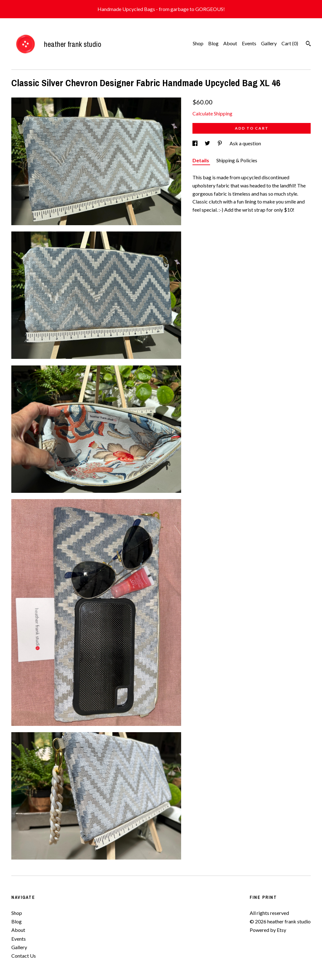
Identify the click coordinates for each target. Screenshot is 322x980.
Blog (213, 43)
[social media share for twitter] (208, 143)
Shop (198, 43)
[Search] (308, 44)
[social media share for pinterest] (220, 143)
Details (201, 160)
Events (249, 43)
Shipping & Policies (237, 160)
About (230, 43)
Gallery (269, 43)
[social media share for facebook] (195, 143)
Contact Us (24, 956)
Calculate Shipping (212, 113)
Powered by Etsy (268, 930)
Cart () (290, 43)
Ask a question (245, 143)
